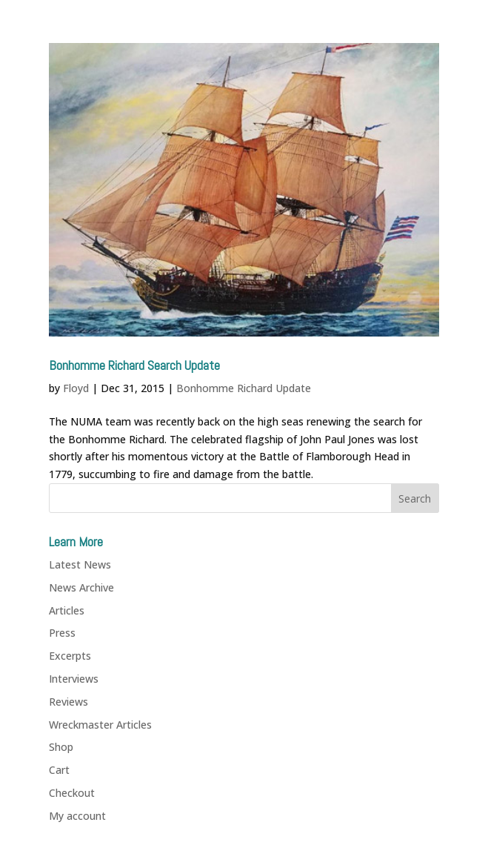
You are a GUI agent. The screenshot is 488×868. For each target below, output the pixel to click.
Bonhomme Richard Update (244, 388)
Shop (61, 747)
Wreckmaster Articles (100, 725)
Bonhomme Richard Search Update (134, 365)
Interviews (74, 679)
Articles (67, 610)
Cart (59, 770)
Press (62, 633)
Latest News (80, 564)
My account (77, 816)
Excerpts (70, 656)
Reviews (68, 702)
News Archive (81, 587)
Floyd (76, 388)
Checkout (72, 793)
